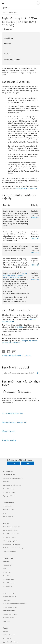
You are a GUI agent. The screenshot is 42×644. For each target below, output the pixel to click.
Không (28, 463)
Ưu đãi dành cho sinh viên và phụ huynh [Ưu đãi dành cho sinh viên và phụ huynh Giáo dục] (13, 548)
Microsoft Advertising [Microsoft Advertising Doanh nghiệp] (9, 579)
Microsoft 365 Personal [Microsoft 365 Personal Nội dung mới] (9, 492)
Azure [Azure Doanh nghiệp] (4, 569)
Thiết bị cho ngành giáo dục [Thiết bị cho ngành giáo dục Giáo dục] (10, 530)
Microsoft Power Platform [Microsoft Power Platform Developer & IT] (10, 614)
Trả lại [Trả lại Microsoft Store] (4, 513)
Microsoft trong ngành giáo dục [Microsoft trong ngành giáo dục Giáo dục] (11, 527)
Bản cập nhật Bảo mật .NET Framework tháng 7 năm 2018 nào (15, 275)
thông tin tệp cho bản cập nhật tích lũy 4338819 (20, 342)
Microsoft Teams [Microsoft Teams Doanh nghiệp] (7, 586)
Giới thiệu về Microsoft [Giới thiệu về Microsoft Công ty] (9, 635)
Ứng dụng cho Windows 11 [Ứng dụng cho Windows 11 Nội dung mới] (10, 496)
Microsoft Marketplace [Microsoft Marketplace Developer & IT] (9, 611)
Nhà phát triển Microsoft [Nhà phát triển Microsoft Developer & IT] (9, 596)
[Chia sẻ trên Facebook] (4, 351)
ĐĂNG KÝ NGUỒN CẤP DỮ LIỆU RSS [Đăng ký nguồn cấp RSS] (18, 356)
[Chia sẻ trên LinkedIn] (8, 351)
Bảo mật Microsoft (9, 431)
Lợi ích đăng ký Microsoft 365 (12, 413)
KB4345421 (35, 217)
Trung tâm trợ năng (9, 440)
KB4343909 (35, 279)
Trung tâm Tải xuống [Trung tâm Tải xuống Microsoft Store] (8, 509)
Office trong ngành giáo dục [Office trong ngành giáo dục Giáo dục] (10, 541)
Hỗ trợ (4, 8)
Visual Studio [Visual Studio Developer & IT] (6, 621)
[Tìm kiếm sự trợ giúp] (8, 3)
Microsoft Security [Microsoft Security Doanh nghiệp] (8, 565)
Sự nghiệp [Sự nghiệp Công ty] (5, 631)
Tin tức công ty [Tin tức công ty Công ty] (7, 638)
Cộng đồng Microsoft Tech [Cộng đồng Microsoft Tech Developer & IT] (10, 607)
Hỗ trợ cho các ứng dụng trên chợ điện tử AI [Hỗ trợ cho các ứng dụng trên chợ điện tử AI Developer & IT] (15, 604)
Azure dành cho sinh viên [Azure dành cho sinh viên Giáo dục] (9, 551)
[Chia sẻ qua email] (13, 351)
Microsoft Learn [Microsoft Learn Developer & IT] (7, 600)
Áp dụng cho (8, 29)
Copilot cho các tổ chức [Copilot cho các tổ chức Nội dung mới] (9, 475)
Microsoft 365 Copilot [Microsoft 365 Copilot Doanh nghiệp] (9, 583)
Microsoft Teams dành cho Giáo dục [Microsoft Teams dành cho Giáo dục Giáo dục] (12, 534)
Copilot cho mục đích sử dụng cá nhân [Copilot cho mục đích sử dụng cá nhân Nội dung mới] (13, 478)
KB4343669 (19, 327)
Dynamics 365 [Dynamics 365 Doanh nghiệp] (6, 572)
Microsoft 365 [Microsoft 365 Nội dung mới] (6, 482)
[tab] (10, 392)
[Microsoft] (21, 2)
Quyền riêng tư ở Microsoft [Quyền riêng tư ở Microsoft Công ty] (10, 642)
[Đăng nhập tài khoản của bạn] (38, 3)
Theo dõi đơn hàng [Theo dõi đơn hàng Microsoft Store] (8, 517)
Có (14, 463)
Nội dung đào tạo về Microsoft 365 (14, 422)
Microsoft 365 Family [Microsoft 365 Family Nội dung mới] (8, 489)
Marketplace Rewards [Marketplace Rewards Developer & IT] (9, 618)
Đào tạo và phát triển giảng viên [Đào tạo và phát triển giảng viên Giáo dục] (11, 544)
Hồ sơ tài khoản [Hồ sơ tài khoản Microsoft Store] (7, 506)
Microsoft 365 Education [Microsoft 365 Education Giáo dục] (9, 537)
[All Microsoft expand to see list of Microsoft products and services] (3, 3)
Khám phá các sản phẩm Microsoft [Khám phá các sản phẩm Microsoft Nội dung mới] (12, 485)
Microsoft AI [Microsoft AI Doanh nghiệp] (6, 562)
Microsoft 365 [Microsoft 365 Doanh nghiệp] (6, 576)
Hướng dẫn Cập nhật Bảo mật (27, 188)
